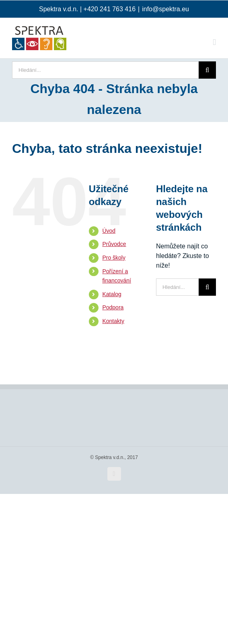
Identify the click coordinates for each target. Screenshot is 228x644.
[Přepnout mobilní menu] (214, 42)
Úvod (109, 231)
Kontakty (113, 321)
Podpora (113, 307)
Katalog (112, 294)
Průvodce (114, 244)
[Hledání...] (105, 70)
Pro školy (114, 258)
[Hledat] (207, 70)
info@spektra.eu (165, 9)
